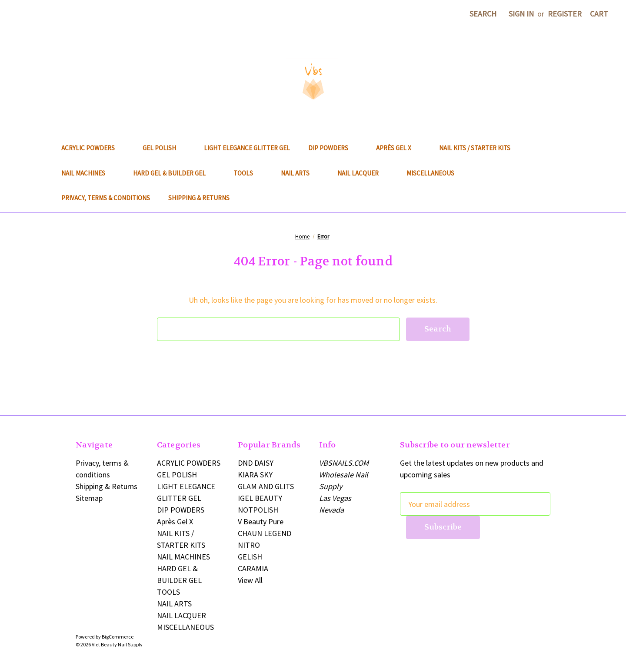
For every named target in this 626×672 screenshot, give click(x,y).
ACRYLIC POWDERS (93, 148)
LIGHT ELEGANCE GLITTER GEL (247, 148)
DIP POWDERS (333, 148)
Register (565, 14)
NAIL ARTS (300, 173)
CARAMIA (253, 568)
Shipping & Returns (199, 198)
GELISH (250, 557)
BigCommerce (118, 637)
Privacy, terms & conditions (106, 198)
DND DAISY (256, 463)
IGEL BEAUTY (260, 498)
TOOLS (248, 173)
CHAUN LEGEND (265, 533)
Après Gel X (398, 148)
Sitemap (89, 498)
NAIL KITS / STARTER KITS (475, 148)
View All (250, 580)
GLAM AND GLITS (266, 486)
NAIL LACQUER (363, 173)
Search (483, 14)
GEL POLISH (164, 148)
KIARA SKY (255, 475)
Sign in (521, 14)
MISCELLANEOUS (435, 173)
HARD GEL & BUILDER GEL (174, 173)
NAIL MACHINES (88, 173)
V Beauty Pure (261, 521)
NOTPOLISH (258, 510)
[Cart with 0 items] (599, 14)
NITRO (249, 545)
